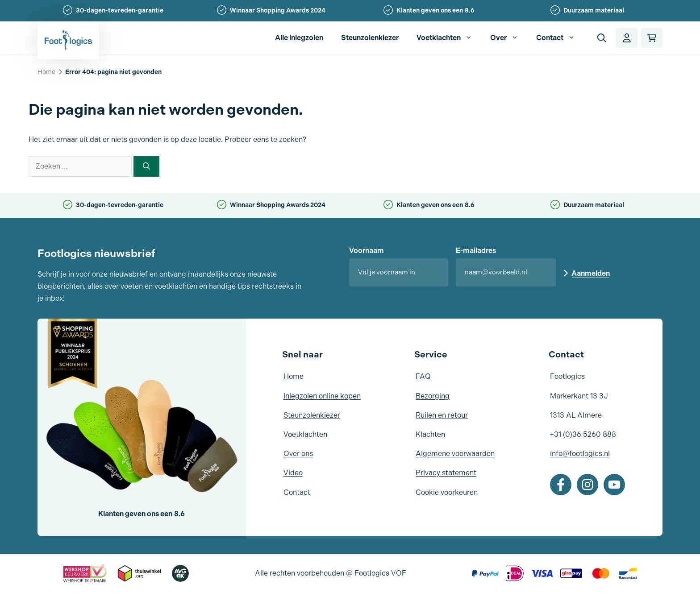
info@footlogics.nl (580, 454)
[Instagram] (587, 485)
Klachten (430, 434)
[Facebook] (561, 485)
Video (293, 473)
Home (46, 72)
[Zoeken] (146, 166)
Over (509, 38)
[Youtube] (614, 485)
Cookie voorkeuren (447, 492)
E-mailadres (476, 251)
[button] (602, 38)
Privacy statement (446, 473)
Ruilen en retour (442, 415)
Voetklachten (449, 38)
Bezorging (433, 396)
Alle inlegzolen (299, 38)
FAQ (423, 376)
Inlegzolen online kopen (322, 396)
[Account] (627, 38)
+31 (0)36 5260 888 (583, 434)
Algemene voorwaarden (455, 454)
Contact (560, 38)
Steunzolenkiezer (370, 38)
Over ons (298, 454)
